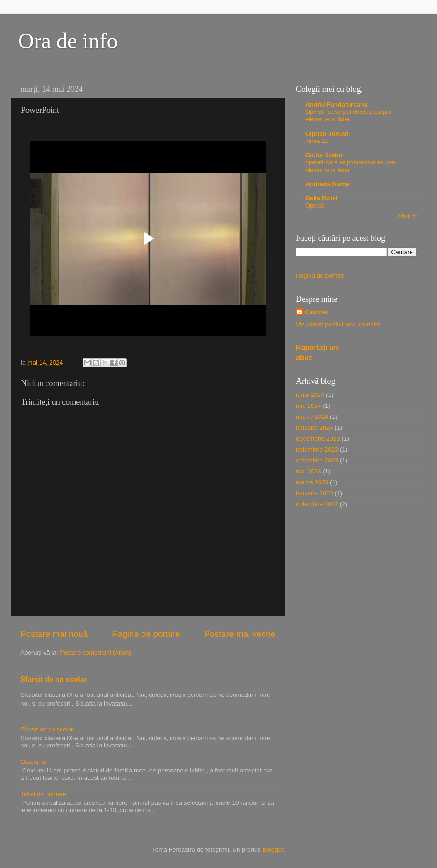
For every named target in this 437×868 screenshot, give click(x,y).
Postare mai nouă (54, 634)
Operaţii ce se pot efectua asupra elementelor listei (348, 116)
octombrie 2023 (317, 460)
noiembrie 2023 (317, 449)
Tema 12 (317, 141)
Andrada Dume (327, 184)
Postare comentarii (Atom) (95, 652)
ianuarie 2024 (315, 428)
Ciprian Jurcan (327, 134)
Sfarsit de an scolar (54, 679)
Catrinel (316, 312)
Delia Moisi (322, 198)
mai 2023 (309, 471)
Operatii (316, 206)
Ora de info (68, 41)
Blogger (273, 850)
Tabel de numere (43, 794)
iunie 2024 (310, 395)
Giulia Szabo (324, 155)
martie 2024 (312, 417)
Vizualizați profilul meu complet (338, 324)
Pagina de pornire (146, 634)
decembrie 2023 (318, 439)
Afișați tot (407, 216)
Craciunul (33, 762)
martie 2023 (312, 482)
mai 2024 (309, 406)
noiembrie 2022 (317, 504)
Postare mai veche (240, 634)
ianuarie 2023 (315, 493)
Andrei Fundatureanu (337, 104)
